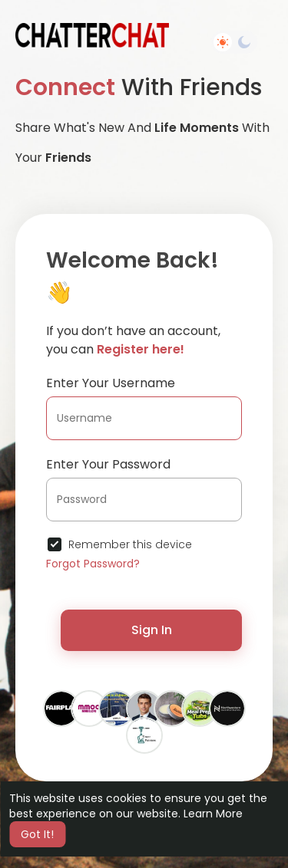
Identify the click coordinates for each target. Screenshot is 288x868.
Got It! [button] (37, 834)
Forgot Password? (93, 564)
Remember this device (130, 544)
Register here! (141, 349)
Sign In (152, 630)
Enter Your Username (111, 383)
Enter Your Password (108, 464)
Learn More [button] (213, 814)
